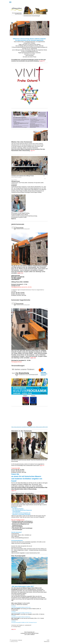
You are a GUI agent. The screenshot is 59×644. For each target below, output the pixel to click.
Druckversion (14, 640)
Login (48, 640)
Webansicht (47, 641)
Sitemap (20, 640)
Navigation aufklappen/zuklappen (30, 2)
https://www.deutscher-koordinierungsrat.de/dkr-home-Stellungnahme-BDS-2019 (29, 427)
